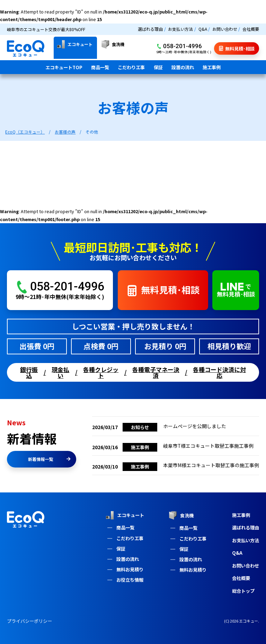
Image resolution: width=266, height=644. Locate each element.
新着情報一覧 (49, 459)
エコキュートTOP (64, 67)
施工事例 (212, 67)
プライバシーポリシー (29, 621)
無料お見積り (130, 569)
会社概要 (251, 29)
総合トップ (243, 591)
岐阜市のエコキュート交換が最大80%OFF (46, 29)
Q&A (203, 29)
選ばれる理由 (150, 29)
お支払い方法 (180, 29)
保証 (158, 67)
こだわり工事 (131, 67)
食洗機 (181, 515)
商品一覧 (100, 67)
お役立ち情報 (130, 580)
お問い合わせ (225, 29)
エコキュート (125, 515)
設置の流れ (183, 67)
